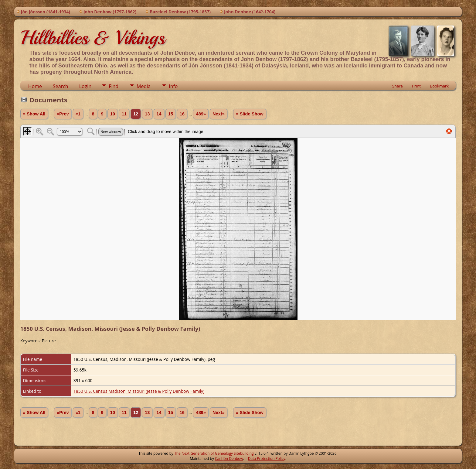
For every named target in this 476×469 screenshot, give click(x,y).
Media (144, 86)
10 (113, 114)
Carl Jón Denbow (229, 459)
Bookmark (439, 86)
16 (182, 114)
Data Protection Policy (267, 459)
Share (398, 86)
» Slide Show (250, 114)
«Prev (63, 114)
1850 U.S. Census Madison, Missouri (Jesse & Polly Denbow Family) (139, 391)
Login (85, 86)
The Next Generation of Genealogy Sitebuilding (214, 453)
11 (124, 114)
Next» (219, 114)
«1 (78, 114)
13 (147, 114)
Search (61, 86)
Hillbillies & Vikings (93, 38)
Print (416, 86)
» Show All (34, 114)
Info (173, 86)
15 (171, 114)
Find (114, 86)
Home (35, 86)
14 (159, 114)
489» (201, 114)
